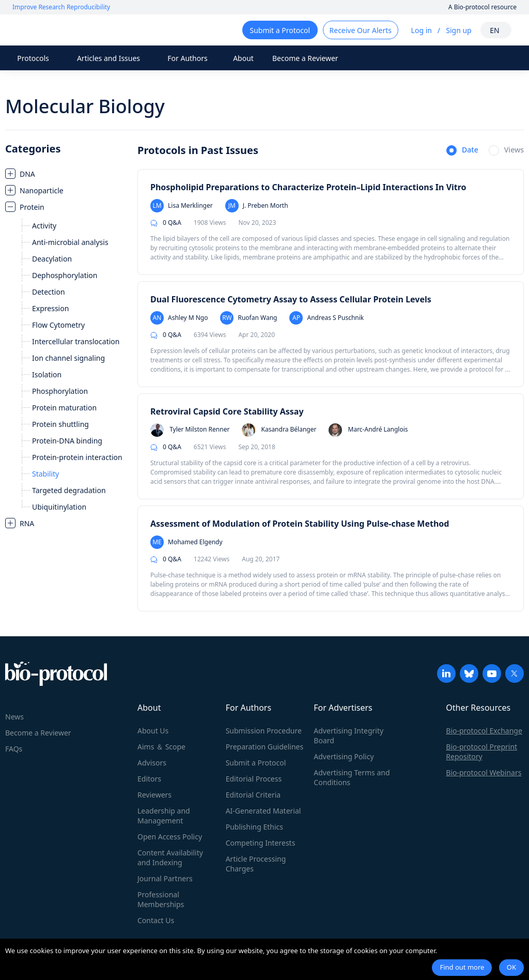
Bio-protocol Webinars (484, 772)
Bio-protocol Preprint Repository (481, 752)
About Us (153, 731)
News (14, 717)
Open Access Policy (170, 837)
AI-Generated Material (263, 811)
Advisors (152, 763)
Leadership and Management (164, 816)
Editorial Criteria (253, 795)
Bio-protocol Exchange (484, 731)
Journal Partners (165, 878)
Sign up (458, 30)
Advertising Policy (344, 756)
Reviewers (154, 795)
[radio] (462, 151)
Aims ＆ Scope (161, 747)
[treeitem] (66, 174)
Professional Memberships (161, 899)
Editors (149, 779)
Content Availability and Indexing (170, 857)
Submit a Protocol (256, 763)
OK (511, 967)
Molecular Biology (85, 106)
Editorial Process (254, 779)
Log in (422, 30)
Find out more (462, 967)
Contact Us (156, 920)
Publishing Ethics (254, 827)
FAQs (14, 749)
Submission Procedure (264, 731)
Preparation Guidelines (265, 747)
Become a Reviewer (305, 58)
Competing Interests (261, 843)
